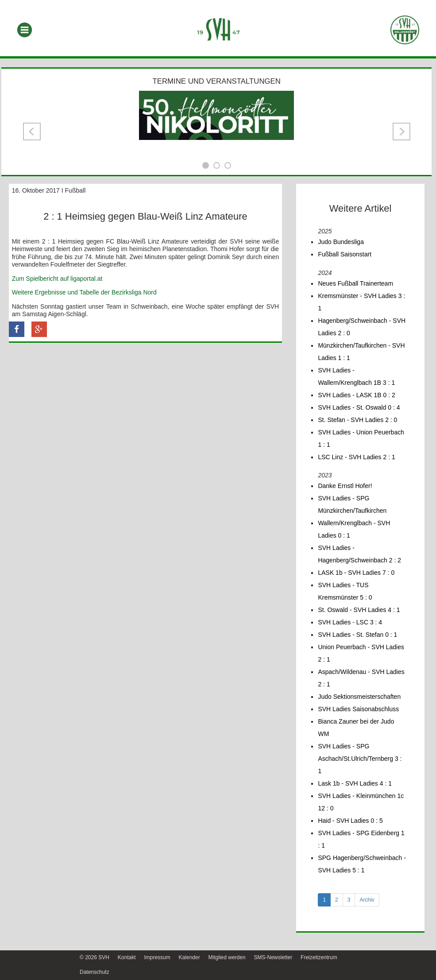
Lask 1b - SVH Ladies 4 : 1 (355, 783)
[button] (32, 132)
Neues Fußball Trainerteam (355, 283)
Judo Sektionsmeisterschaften (359, 697)
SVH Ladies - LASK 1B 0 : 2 (356, 395)
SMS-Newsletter (273, 957)
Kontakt (127, 957)
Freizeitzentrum (319, 957)
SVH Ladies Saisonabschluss (358, 709)
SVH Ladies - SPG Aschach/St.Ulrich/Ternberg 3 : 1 (360, 759)
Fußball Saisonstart (345, 254)
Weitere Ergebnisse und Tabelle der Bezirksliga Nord (84, 292)
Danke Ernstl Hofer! (345, 486)
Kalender (189, 957)
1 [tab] (324, 900)
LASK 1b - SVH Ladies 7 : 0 (356, 573)
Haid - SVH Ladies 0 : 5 (350, 821)
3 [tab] (349, 900)
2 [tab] (337, 900)
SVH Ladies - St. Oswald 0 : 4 (359, 407)
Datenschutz (95, 972)
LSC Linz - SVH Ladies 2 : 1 (356, 457)
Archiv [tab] (367, 900)
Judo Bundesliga (341, 242)
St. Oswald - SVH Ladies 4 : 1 (359, 610)
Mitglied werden (227, 957)
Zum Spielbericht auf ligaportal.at (57, 279)
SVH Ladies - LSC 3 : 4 (350, 622)
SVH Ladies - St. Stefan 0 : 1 (357, 635)
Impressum (157, 957)
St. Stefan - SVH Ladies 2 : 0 (357, 420)
